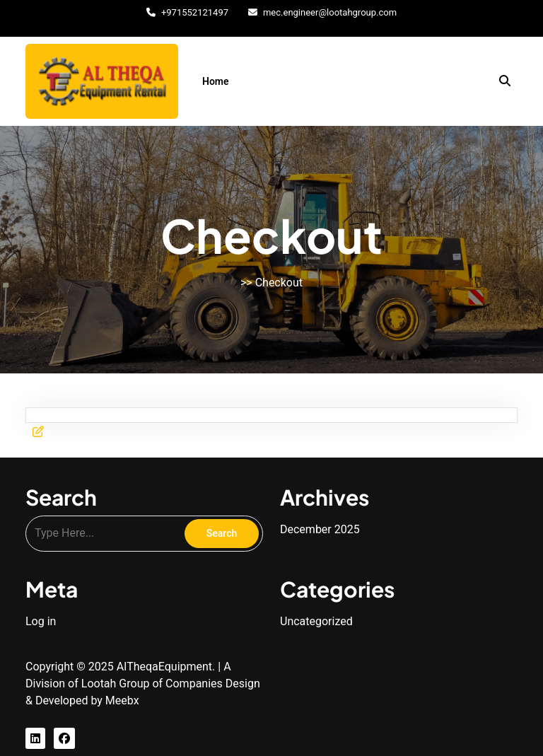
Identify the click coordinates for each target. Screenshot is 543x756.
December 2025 (320, 529)
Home (216, 81)
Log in (41, 621)
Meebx (122, 700)
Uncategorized (316, 621)
